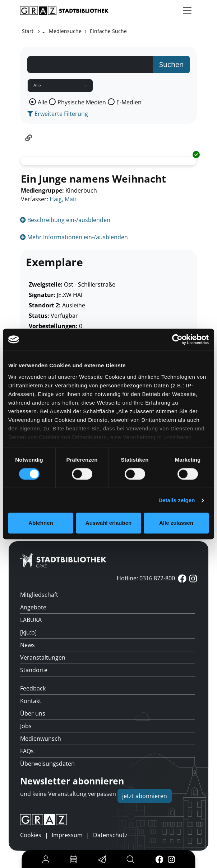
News (27, 645)
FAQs (27, 751)
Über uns (33, 713)
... (43, 31)
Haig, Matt (63, 199)
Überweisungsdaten (47, 764)
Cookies (31, 835)
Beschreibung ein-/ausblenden (65, 220)
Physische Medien (82, 102)
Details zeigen (177, 500)
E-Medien (129, 102)
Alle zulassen (176, 523)
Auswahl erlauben (108, 523)
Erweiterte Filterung (58, 114)
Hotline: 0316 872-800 (146, 578)
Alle (43, 102)
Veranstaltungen (43, 657)
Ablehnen (41, 523)
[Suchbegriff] (90, 65)
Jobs (26, 726)
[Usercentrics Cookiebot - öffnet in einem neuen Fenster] (177, 339)
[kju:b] (28, 632)
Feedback (33, 688)
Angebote (33, 607)
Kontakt (31, 701)
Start (28, 31)
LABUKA (31, 620)
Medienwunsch (41, 739)
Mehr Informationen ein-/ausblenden (74, 237)
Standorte (34, 670)
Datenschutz (110, 835)
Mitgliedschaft (39, 595)
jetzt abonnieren (145, 796)
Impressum (67, 835)
